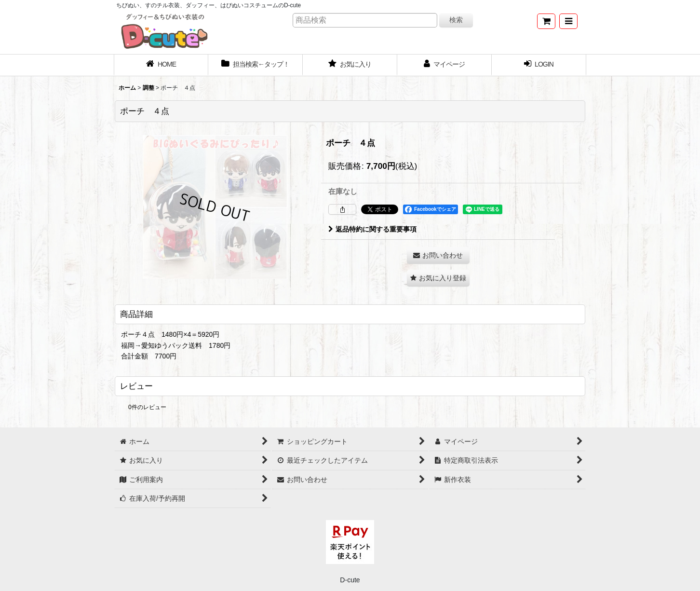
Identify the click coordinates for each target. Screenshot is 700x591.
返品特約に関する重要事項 (372, 229)
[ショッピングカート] (546, 21)
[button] (568, 21)
